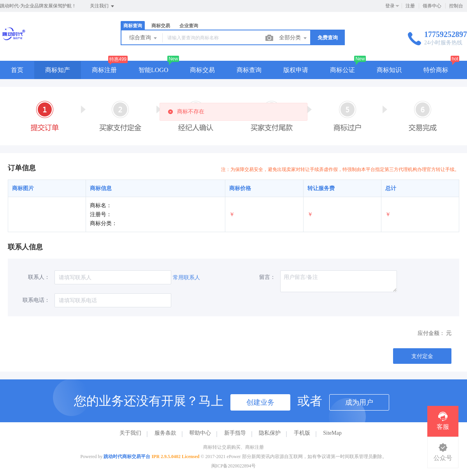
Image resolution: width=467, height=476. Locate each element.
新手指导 (235, 433)
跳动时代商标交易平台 (127, 457)
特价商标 (436, 70)
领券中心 (432, 6)
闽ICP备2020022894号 (234, 466)
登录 (390, 6)
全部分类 (293, 38)
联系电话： (36, 300)
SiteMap (332, 433)
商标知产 (58, 70)
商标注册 (104, 70)
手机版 (302, 433)
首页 (17, 70)
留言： (267, 277)
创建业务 (260, 402)
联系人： (39, 277)
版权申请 (296, 70)
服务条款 (165, 433)
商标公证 (342, 70)
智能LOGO (153, 70)
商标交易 (161, 26)
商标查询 (133, 26)
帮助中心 (200, 433)
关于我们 (130, 433)
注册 (410, 6)
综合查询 (144, 38)
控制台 (456, 6)
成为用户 (359, 402)
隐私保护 (270, 433)
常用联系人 (186, 278)
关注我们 (103, 6)
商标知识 (389, 70)
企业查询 (189, 26)
